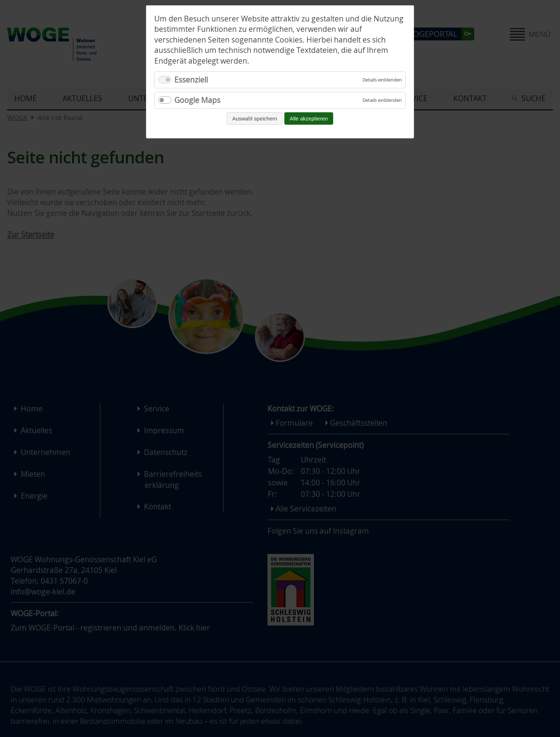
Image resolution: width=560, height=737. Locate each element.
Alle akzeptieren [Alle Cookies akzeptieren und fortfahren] (309, 118)
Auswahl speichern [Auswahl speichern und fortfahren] (255, 118)
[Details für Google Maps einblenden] (382, 100)
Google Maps (197, 100)
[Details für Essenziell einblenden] (382, 80)
